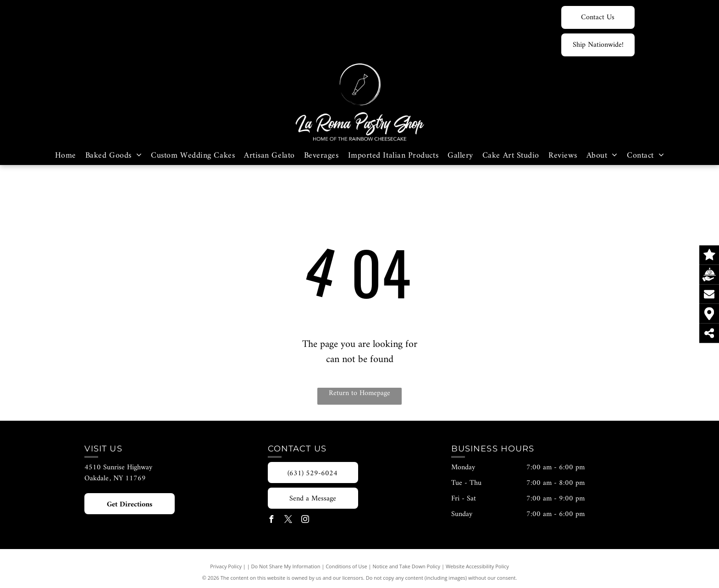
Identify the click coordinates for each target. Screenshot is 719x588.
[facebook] (271, 520)
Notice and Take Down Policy (407, 566)
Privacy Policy (226, 566)
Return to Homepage (359, 394)
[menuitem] (66, 156)
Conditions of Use (346, 566)
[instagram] (305, 520)
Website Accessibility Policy (477, 566)
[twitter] (288, 520)
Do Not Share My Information (286, 566)
